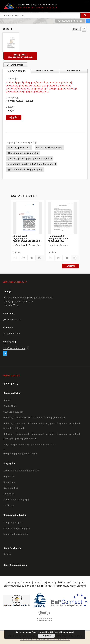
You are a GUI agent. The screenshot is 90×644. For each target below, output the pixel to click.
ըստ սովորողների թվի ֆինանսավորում (30, 159)
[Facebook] (5, 354)
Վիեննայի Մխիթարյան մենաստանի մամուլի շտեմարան (35, 418)
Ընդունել (46, 636)
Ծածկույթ (9, 505)
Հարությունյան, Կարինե (20, 101)
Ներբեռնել (15, 65)
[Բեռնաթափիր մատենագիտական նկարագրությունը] (23, 258)
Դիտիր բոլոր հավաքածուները (20, 454)
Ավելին (71, 266)
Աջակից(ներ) (11, 488)
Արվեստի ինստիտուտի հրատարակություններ (29, 445)
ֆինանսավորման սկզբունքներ (25, 169)
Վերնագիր (9, 476)
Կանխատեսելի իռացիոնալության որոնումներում (58, 238)
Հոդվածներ (10, 406)
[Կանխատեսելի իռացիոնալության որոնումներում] (63, 218)
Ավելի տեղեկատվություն (62, 632)
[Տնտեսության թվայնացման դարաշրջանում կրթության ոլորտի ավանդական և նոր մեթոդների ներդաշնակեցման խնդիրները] (28, 218)
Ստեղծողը (9, 482)
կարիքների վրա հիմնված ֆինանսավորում (32, 164)
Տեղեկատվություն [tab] (45, 71)
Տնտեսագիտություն (19, 148)
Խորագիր (9, 494)
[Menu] (86, 3)
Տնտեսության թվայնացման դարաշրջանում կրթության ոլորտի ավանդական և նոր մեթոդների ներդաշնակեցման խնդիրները (27, 238)
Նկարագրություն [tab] (16, 71)
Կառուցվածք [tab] (74, 71)
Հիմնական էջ (10, 384)
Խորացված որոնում (70, 21)
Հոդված (11, 110)
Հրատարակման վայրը (16, 500)
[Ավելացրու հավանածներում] (84, 29)
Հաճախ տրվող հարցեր (17, 528)
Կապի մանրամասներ (16, 534)
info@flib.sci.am (12, 334)
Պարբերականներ (13, 412)
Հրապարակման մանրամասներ (21, 471)
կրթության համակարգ (49, 148)
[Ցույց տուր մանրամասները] (39, 258)
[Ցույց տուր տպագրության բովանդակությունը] (32, 258)
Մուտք (7, 554)
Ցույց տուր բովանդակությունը (20, 56)
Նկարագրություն (13, 522)
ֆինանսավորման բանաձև (23, 153)
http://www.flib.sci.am (14, 348)
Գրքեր (7, 400)
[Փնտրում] (85, 15)
